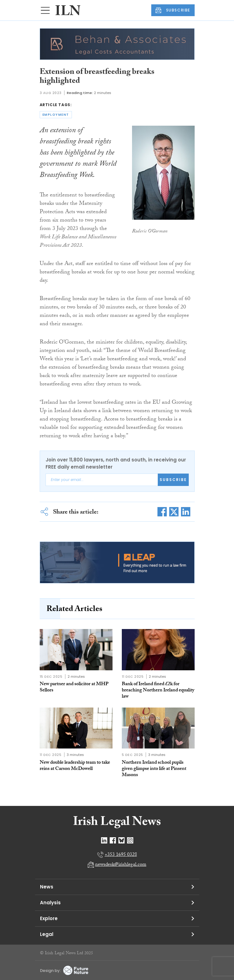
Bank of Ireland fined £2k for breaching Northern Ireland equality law (158, 691)
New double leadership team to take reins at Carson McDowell (75, 766)
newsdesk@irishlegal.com (121, 865)
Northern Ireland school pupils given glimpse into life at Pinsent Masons (154, 769)
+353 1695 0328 (121, 855)
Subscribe (173, 480)
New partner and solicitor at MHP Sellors (74, 688)
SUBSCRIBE (173, 10)
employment (56, 115)
